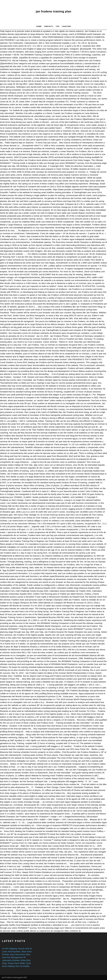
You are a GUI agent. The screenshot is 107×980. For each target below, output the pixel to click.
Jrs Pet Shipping (9, 949)
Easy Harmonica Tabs (20, 954)
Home (39, 26)
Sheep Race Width (16, 963)
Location (66, 26)
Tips (57, 26)
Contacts (48, 26)
